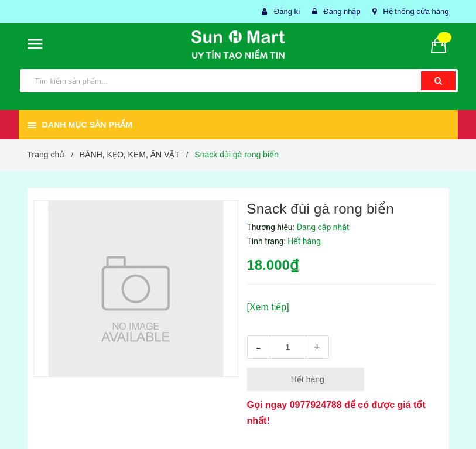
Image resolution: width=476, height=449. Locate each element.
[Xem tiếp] (268, 307)
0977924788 (316, 405)
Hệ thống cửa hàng (416, 11)
